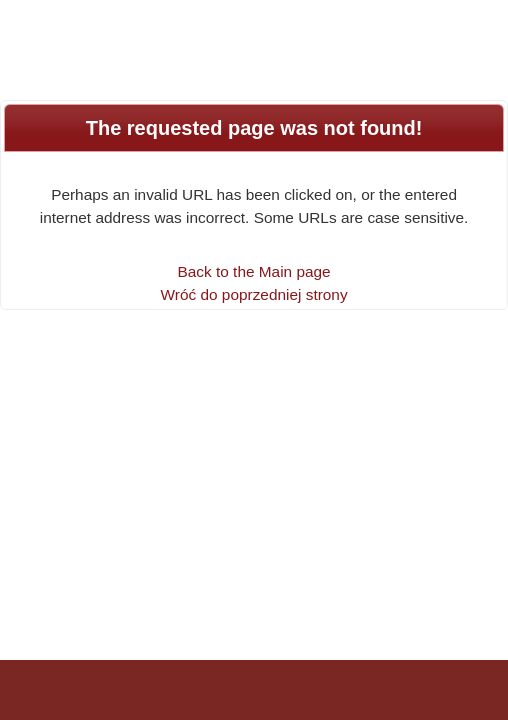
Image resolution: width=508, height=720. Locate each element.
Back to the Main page (254, 271)
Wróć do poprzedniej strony (254, 294)
